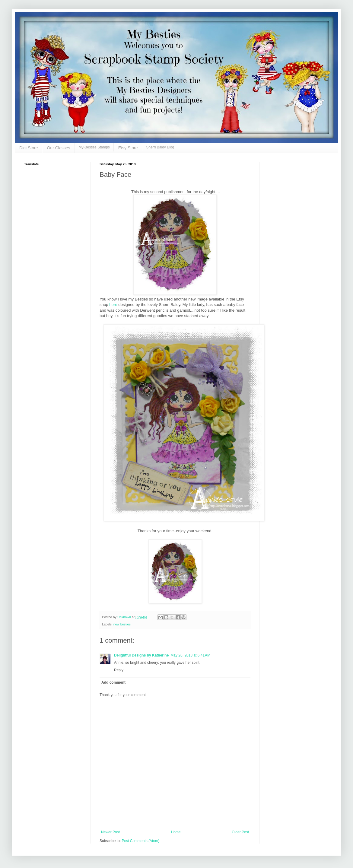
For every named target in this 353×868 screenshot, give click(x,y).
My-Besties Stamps (94, 147)
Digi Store (29, 148)
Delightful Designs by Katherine (141, 655)
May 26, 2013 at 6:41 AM (190, 655)
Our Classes (58, 148)
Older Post (240, 832)
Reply (119, 670)
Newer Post (110, 832)
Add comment (113, 682)
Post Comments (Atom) (140, 841)
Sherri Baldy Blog (160, 147)
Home (176, 832)
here (113, 305)
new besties (122, 624)
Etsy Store (128, 148)
